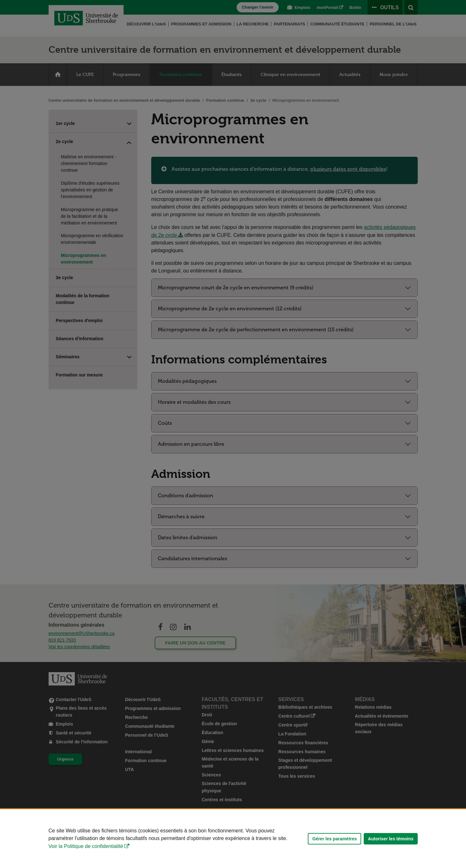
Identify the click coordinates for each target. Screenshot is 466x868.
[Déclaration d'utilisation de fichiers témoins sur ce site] (233, 839)
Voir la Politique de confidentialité (86, 846)
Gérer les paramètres (334, 839)
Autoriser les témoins (391, 839)
